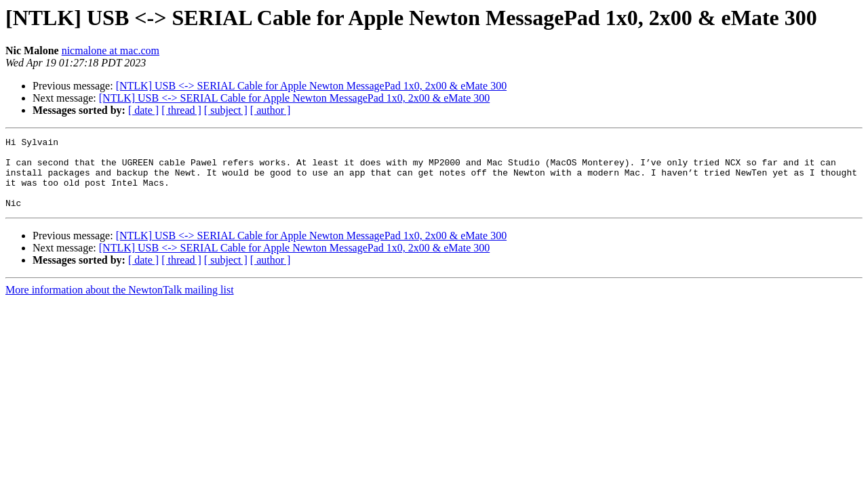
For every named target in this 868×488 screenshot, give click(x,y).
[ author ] (271, 110)
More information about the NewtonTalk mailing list (120, 304)
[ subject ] (226, 110)
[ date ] (143, 110)
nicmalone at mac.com (111, 50)
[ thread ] (181, 110)
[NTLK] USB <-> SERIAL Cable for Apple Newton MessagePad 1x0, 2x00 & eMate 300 (311, 86)
